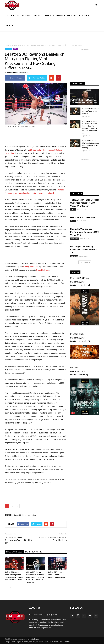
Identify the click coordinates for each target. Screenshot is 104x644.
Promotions (74, 15)
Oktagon (26, 15)
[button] (96, 3)
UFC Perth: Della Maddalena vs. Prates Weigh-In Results (85, 101)
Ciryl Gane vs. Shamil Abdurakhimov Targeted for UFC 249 (18, 540)
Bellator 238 (17, 515)
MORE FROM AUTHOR (34, 552)
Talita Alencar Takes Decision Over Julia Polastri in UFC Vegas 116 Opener (85, 203)
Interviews (48, 15)
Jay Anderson (12, 72)
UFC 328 (74, 367)
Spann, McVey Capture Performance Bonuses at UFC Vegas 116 (85, 232)
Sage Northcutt (43, 270)
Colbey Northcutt (30, 267)
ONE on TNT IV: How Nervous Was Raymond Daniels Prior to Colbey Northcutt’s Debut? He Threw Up (35, 577)
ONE (13, 15)
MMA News (31, 569)
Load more (85, 262)
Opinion (61, 15)
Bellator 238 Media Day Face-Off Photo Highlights (53, 539)
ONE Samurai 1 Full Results (83, 217)
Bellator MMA (10, 569)
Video (15, 49)
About (10, 26)
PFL (18, 15)
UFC (7, 15)
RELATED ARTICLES (14, 552)
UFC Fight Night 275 (80, 278)
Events (36, 15)
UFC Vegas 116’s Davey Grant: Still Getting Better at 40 (84, 250)
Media (86, 15)
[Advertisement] (52, 36)
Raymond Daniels (30, 515)
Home (7, 45)
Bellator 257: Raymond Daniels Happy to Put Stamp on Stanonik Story (57, 575)
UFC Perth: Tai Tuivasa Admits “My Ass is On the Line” (91, 111)
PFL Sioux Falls (77, 334)
